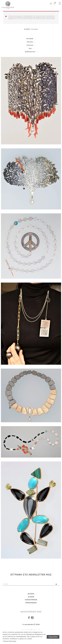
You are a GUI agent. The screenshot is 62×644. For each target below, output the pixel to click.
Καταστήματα (31, 600)
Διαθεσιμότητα (31, 52)
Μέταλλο (31, 42)
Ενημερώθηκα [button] (53, 637)
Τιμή (31, 48)
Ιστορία (31, 594)
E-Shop (31, 597)
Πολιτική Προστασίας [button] (10, 641)
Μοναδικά (31, 39)
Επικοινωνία (31, 603)
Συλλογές (31, 45)
